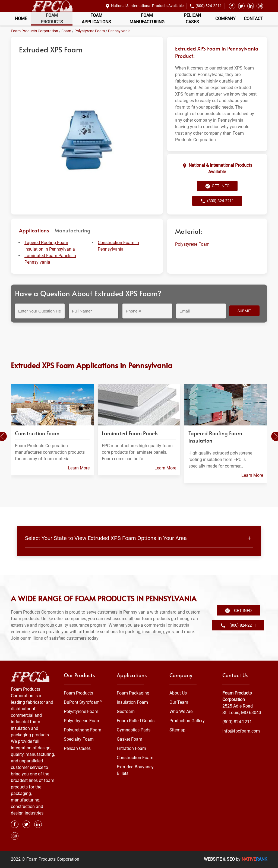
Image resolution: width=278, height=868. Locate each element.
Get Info (217, 186)
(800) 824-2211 (209, 6)
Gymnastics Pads (134, 730)
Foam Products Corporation (34, 31)
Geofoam (126, 711)
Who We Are (181, 711)
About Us (178, 693)
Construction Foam (135, 758)
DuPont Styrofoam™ (83, 702)
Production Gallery (187, 721)
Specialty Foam (79, 739)
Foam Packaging (133, 693)
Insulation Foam (132, 702)
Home (21, 19)
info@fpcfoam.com (241, 731)
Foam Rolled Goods (136, 721)
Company (225, 19)
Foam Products (52, 19)
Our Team (179, 702)
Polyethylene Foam (82, 721)
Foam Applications (96, 19)
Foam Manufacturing (147, 19)
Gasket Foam (129, 739)
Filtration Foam (131, 748)
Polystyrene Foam (90, 31)
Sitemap (177, 730)
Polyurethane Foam (83, 730)
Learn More (79, 468)
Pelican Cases (192, 19)
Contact (253, 19)
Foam (66, 31)
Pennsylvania (119, 31)
